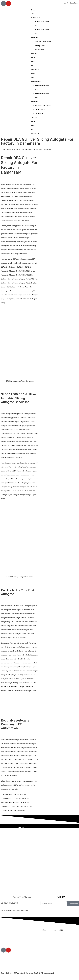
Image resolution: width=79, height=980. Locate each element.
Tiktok (56, 945)
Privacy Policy (59, 961)
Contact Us (35, 70)
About (33, 14)
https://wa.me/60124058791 (19, 802)
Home (33, 10)
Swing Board (40, 50)
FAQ (33, 66)
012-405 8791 (11, 942)
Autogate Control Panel (43, 42)
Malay (33, 58)
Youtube (57, 949)
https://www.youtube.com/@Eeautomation (19, 687)
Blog (33, 62)
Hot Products (36, 18)
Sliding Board (40, 46)
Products (34, 38)
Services (34, 54)
